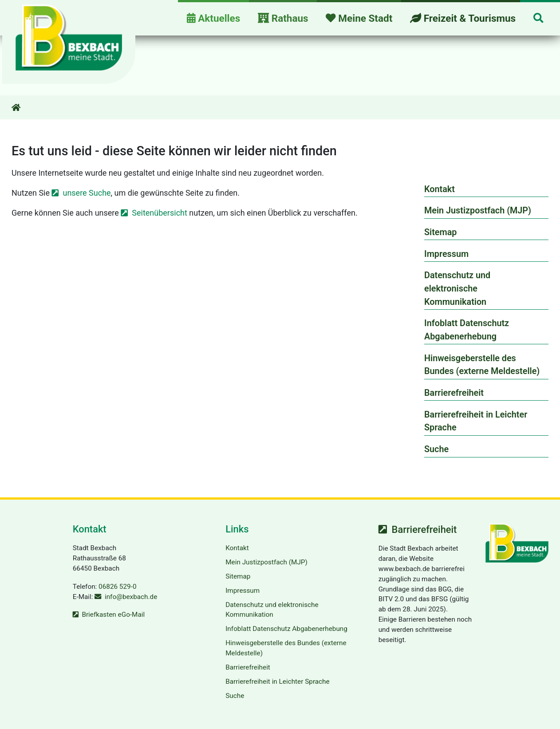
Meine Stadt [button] (359, 18)
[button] (538, 19)
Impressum (446, 254)
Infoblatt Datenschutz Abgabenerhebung (467, 330)
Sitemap (440, 232)
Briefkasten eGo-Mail (113, 615)
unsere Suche (87, 193)
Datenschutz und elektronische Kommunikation (457, 288)
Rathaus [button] (283, 18)
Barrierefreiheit (454, 393)
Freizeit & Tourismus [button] (463, 18)
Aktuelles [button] (213, 18)
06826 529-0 (117, 587)
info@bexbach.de (131, 597)
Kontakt (440, 189)
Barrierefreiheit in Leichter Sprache (476, 421)
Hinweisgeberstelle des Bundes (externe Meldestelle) (482, 365)
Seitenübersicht (160, 213)
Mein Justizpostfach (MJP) (478, 211)
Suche (436, 449)
